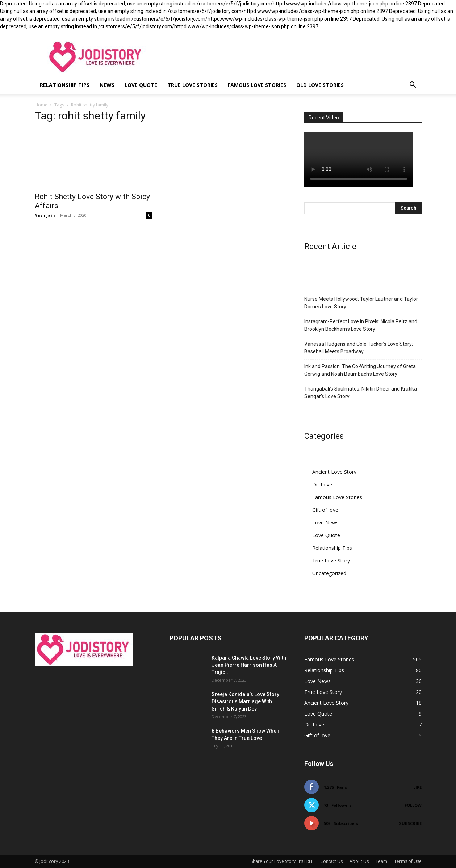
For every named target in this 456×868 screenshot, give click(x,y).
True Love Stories (193, 85)
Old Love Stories (320, 85)
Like (417, 787)
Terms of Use (408, 861)
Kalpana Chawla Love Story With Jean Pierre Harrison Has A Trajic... (249, 665)
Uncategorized (329, 573)
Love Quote (141, 85)
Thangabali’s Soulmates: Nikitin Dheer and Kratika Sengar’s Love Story (361, 393)
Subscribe (410, 823)
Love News (325, 523)
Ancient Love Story (334, 472)
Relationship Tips (65, 85)
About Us (359, 861)
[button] (413, 86)
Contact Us (331, 861)
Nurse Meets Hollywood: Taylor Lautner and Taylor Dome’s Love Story (361, 303)
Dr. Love (322, 484)
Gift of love (325, 510)
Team (381, 861)
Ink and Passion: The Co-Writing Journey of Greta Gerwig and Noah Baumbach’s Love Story (360, 370)
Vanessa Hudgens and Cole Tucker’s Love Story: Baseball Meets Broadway (359, 348)
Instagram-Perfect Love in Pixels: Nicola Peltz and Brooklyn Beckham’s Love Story (361, 325)
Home (41, 105)
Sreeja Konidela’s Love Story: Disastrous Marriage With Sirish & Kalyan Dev (246, 701)
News (107, 85)
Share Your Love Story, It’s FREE (282, 861)
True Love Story (331, 561)
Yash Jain (45, 215)
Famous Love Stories (257, 85)
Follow (413, 805)
